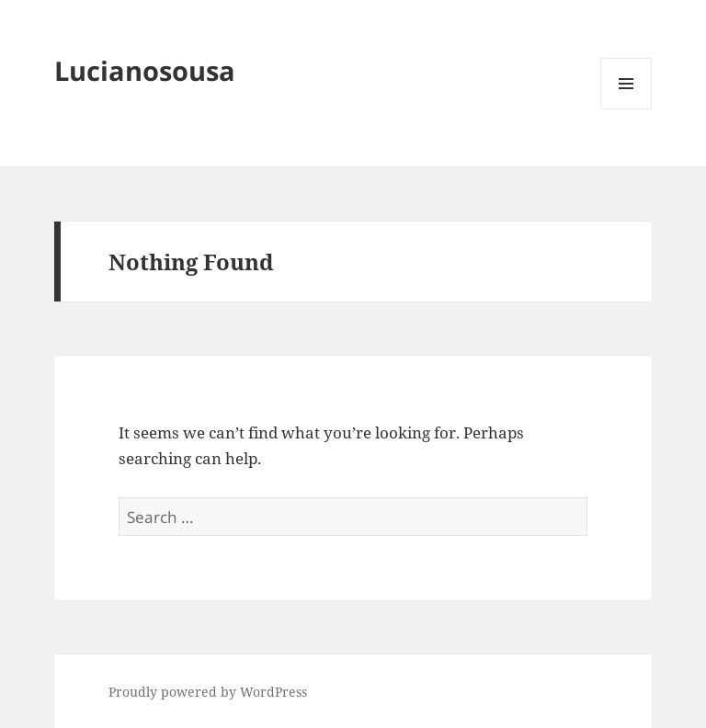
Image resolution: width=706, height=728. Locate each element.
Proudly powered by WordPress (208, 692)
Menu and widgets (626, 109)
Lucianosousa (145, 70)
